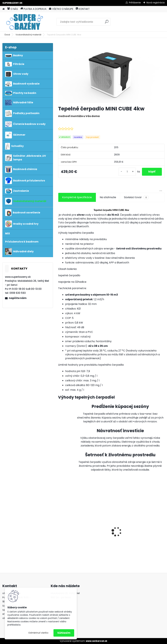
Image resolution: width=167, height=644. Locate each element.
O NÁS (13, 9)
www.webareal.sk (97, 641)
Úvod (7, 35)
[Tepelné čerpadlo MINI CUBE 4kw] (111, 73)
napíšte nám (18, 298)
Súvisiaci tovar (136, 197)
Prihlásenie (135, 3)
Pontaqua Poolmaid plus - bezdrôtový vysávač (73, 530)
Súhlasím (64, 633)
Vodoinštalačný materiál (28, 35)
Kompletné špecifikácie (77, 197)
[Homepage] (4, 9)
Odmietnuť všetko (38, 633)
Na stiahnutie (108, 197)
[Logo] (24, 22)
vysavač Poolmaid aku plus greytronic (147, 526)
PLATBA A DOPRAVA (33, 9)
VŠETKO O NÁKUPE (61, 9)
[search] (107, 23)
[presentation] (60, 526)
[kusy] (127, 172)
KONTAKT (83, 9)
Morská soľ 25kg (107, 530)
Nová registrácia (156, 3)
